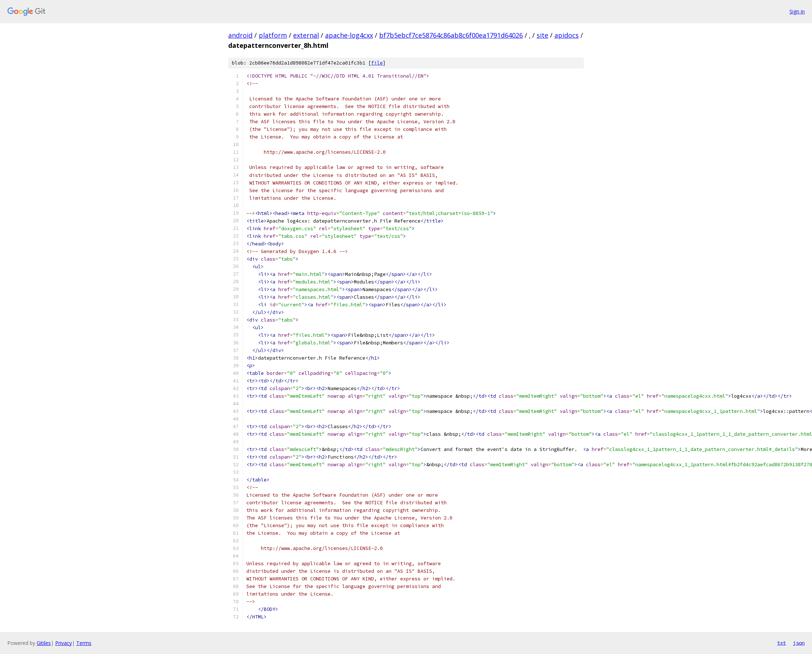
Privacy (63, 643)
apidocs (567, 35)
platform (273, 35)
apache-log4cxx (349, 35)
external (306, 35)
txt (782, 643)
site (542, 35)
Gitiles (44, 643)
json (799, 643)
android (240, 35)
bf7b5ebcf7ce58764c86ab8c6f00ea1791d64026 (451, 35)
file (377, 63)
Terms (84, 643)
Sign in (797, 11)
